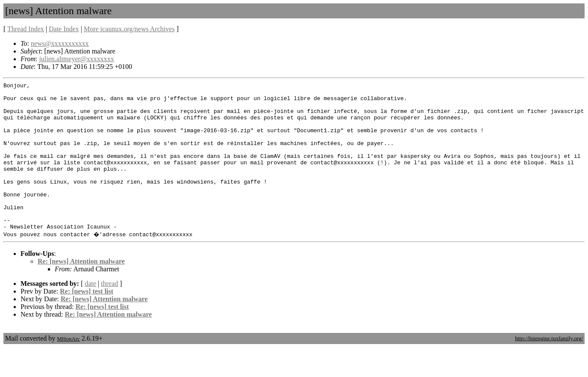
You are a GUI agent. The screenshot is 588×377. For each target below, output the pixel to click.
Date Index (64, 29)
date (90, 313)
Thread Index (26, 29)
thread (109, 313)
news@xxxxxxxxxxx (60, 43)
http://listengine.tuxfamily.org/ (549, 368)
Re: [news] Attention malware (81, 291)
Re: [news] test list (87, 321)
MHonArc (68, 368)
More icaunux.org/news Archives (129, 29)
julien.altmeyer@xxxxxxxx (76, 59)
